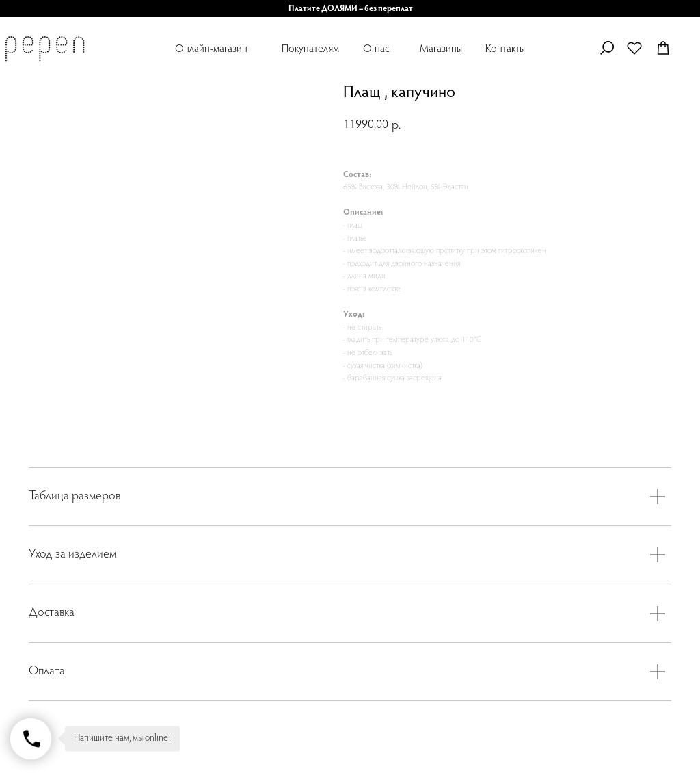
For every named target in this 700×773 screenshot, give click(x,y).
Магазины (441, 49)
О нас (376, 49)
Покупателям (310, 49)
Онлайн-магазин (211, 49)
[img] (44, 49)
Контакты (505, 49)
